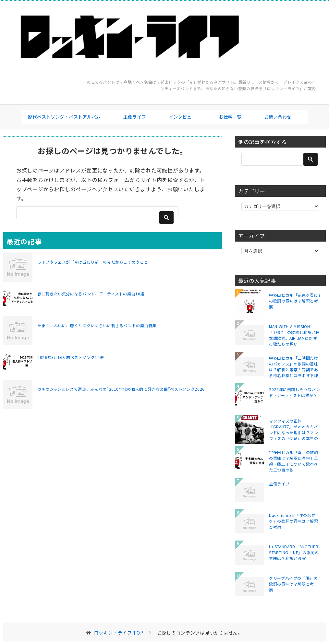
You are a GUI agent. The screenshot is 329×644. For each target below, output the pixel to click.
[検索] (97, 213)
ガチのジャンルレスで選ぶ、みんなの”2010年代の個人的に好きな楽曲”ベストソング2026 (121, 389)
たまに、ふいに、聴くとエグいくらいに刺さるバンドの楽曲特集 (97, 325)
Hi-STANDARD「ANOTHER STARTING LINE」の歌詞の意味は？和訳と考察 (294, 552)
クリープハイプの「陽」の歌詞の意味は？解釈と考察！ (293, 584)
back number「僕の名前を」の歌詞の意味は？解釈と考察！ (294, 521)
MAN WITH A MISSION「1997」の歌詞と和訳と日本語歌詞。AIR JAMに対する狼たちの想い (294, 335)
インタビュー (182, 117)
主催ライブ (135, 117)
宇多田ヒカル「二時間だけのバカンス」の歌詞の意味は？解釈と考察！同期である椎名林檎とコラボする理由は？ (294, 366)
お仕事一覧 (230, 117)
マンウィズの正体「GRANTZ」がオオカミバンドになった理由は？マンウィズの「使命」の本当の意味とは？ (294, 429)
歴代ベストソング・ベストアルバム (64, 117)
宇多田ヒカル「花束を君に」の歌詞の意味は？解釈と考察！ (295, 301)
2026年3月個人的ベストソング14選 (71, 357)
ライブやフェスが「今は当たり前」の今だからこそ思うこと (93, 262)
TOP (119, 633)
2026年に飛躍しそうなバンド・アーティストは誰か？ (295, 392)
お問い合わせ (278, 117)
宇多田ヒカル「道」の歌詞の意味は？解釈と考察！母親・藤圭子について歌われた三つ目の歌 (294, 461)
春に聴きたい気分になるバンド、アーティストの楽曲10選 (91, 294)
